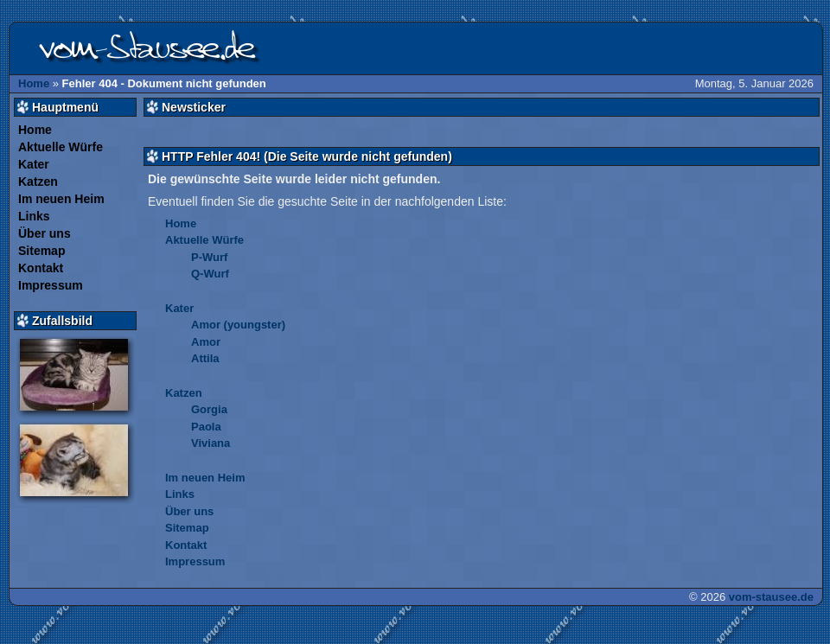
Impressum (51, 285)
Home (34, 83)
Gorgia (209, 409)
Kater (34, 164)
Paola (206, 427)
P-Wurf (209, 257)
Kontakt (41, 268)
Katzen (38, 182)
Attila (205, 358)
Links (34, 216)
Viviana (211, 443)
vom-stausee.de (771, 597)
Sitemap (41, 251)
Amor (206, 342)
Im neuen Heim (61, 199)
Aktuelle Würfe (61, 147)
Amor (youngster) (238, 325)
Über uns (45, 233)
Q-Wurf (210, 274)
